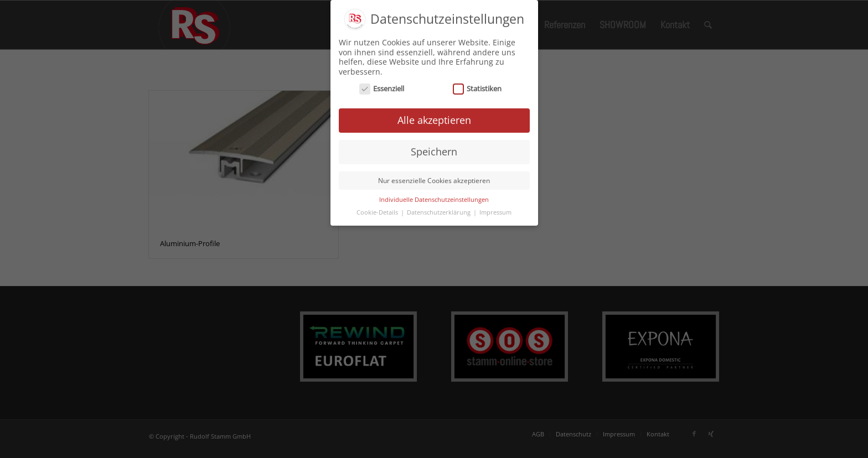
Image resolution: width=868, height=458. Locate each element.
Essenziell (382, 86)
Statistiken (477, 86)
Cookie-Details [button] (378, 209)
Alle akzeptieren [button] (434, 117)
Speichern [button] (434, 148)
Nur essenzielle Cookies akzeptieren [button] (434, 177)
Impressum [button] (495, 209)
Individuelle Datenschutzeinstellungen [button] (434, 196)
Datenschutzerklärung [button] (440, 209)
